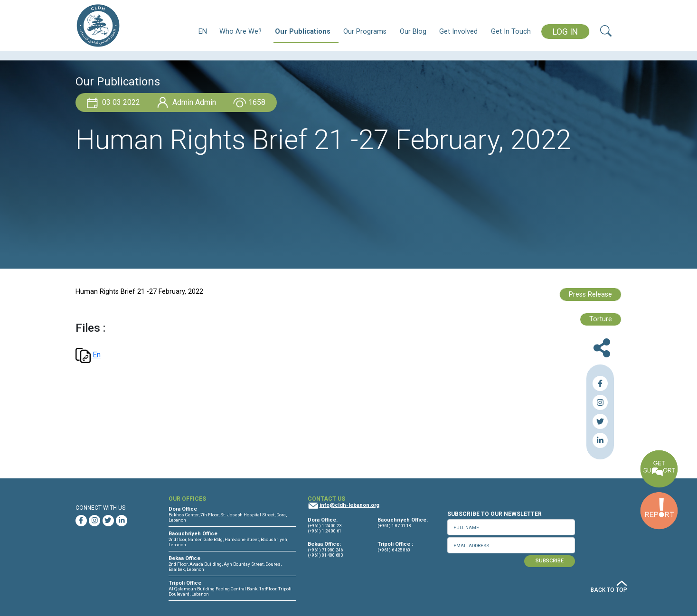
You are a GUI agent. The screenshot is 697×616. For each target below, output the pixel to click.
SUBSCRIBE (550, 561)
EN (203, 32)
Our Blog (413, 32)
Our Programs (365, 32)
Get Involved (458, 32)
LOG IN (565, 32)
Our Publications (303, 32)
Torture (601, 319)
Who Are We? (240, 32)
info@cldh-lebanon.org (349, 505)
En (88, 355)
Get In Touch (511, 32)
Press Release (590, 294)
